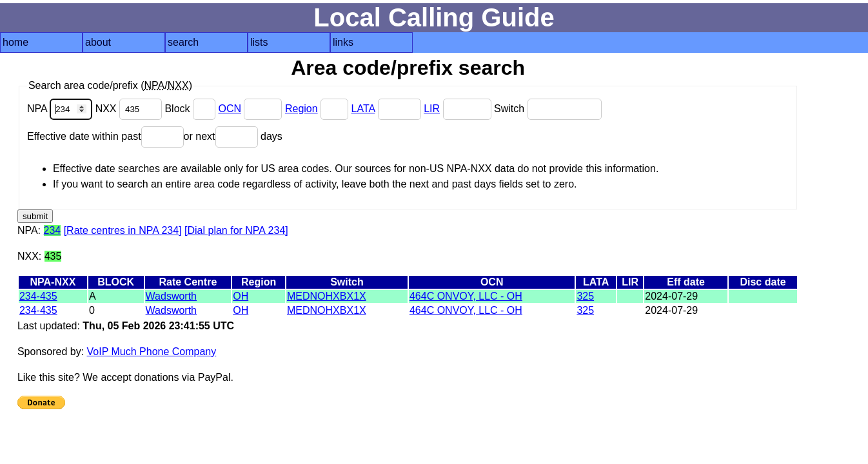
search (183, 42)
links (343, 42)
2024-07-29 (671, 296)
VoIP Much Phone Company (152, 352)
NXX (130, 109)
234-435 (38, 296)
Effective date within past (105, 136)
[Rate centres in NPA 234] (123, 230)
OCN (230, 109)
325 (585, 296)
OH (241, 296)
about (98, 42)
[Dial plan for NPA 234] (236, 230)
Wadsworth (171, 296)
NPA (61, 109)
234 (53, 230)
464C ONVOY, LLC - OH (466, 296)
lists (259, 42)
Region (301, 109)
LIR (432, 109)
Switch (548, 109)
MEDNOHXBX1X (327, 296)
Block (191, 109)
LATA (363, 109)
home (15, 42)
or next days (233, 136)
